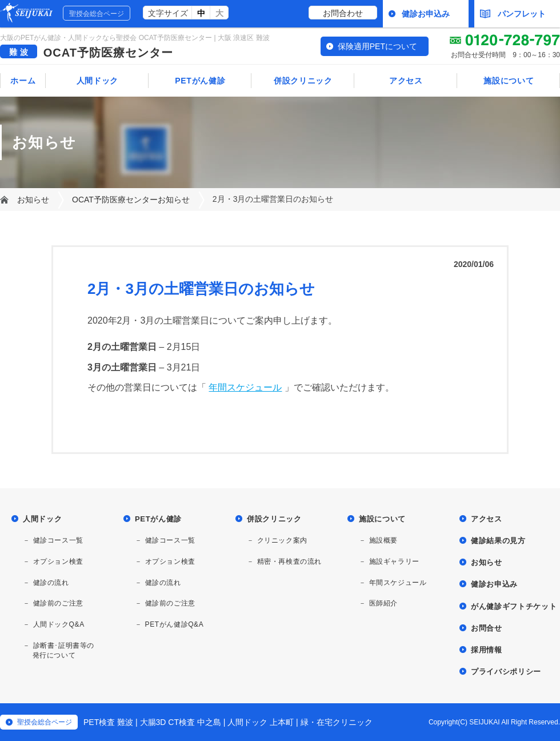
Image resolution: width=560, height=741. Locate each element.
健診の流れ (51, 583)
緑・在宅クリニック (337, 722)
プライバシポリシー (506, 672)
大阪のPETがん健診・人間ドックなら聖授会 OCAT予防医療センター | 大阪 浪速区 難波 (135, 38)
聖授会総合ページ (97, 14)
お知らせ (33, 200)
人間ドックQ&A (59, 624)
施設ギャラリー (394, 561)
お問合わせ (343, 13)
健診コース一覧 (58, 540)
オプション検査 (58, 561)
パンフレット (513, 14)
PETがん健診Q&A (175, 624)
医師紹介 (383, 603)
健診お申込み (426, 14)
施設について (509, 81)
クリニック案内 (282, 540)
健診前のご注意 (58, 603)
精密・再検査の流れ (289, 561)
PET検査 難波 (108, 722)
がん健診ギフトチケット (514, 606)
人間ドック (98, 81)
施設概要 (383, 540)
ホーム (23, 81)
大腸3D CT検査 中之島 (181, 722)
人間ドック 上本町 (261, 722)
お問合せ (487, 628)
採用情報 (487, 650)
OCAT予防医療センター (108, 53)
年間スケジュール (245, 387)
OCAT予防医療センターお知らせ (131, 200)
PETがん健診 (200, 81)
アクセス (406, 81)
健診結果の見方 (498, 541)
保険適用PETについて (377, 46)
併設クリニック (303, 81)
